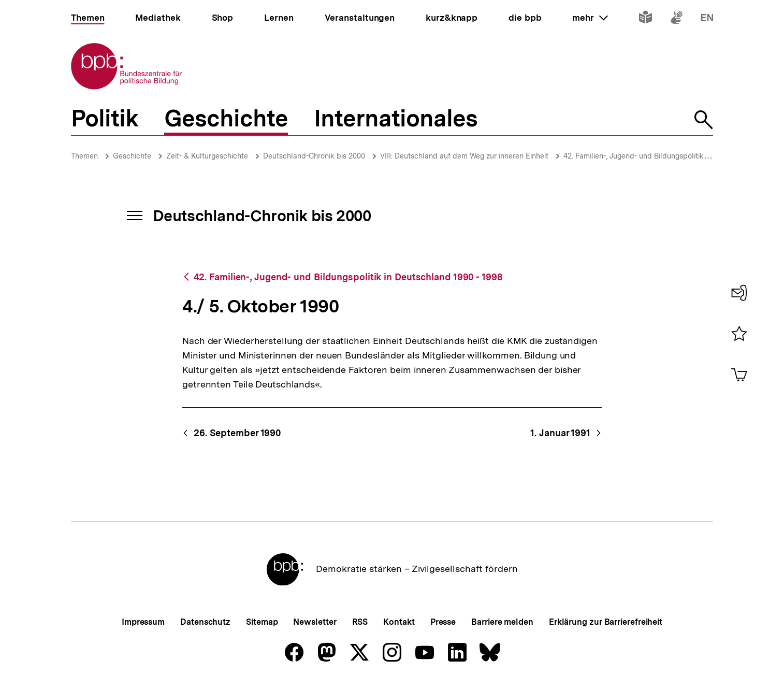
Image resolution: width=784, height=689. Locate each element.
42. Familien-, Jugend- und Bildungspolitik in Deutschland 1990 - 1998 (348, 277)
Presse (443, 622)
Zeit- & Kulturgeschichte (207, 156)
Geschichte (132, 156)
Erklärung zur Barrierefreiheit (606, 622)
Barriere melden (502, 622)
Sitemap (262, 622)
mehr (590, 18)
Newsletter (315, 622)
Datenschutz (205, 622)
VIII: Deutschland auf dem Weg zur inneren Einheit (464, 156)
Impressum (143, 622)
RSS (360, 622)
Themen (84, 156)
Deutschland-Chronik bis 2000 (314, 156)
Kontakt (399, 622)
